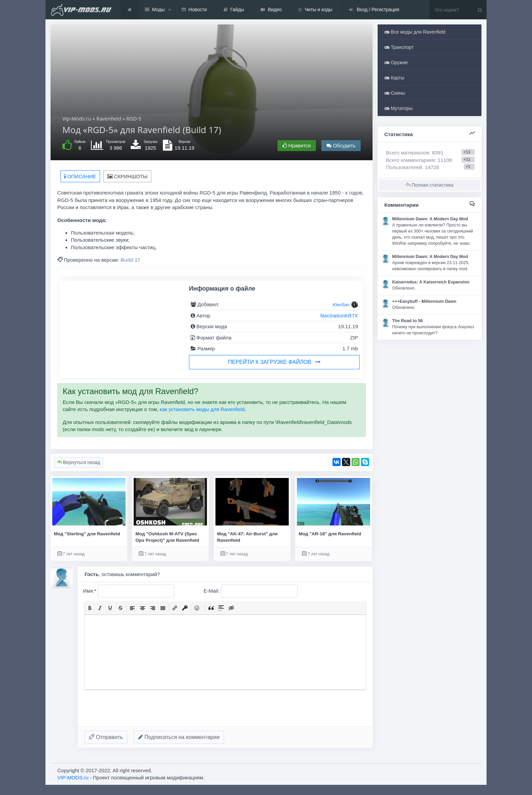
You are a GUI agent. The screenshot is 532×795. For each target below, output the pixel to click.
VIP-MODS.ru (73, 778)
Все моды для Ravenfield (415, 32)
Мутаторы (398, 108)
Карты (394, 78)
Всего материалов (415, 153)
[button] (90, 608)
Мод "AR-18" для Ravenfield (330, 534)
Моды (155, 10)
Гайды (234, 10)
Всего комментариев (411, 160)
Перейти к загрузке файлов (274, 362)
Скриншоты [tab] (127, 176)
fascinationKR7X (339, 316)
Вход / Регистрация (374, 10)
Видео (271, 10)
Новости (194, 10)
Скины (395, 93)
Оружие (396, 62)
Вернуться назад (79, 462)
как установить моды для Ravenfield (202, 409)
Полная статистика (429, 185)
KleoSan (341, 305)
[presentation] (90, 608)
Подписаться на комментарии (179, 737)
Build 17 (130, 260)
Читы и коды (315, 10)
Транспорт (399, 47)
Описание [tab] (80, 176)
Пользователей (404, 167)
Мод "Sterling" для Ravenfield (87, 534)
